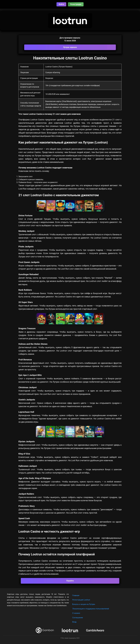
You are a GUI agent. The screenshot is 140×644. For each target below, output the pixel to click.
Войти (61, 4)
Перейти (70, 581)
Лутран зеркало (70, 47)
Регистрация (76, 4)
